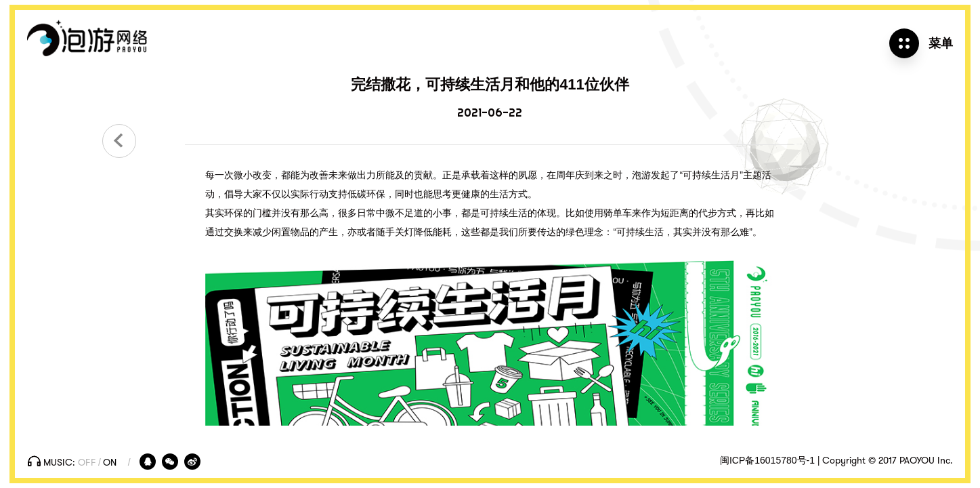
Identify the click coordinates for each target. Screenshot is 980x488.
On (110, 463)
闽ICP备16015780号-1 (767, 460)
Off (87, 463)
